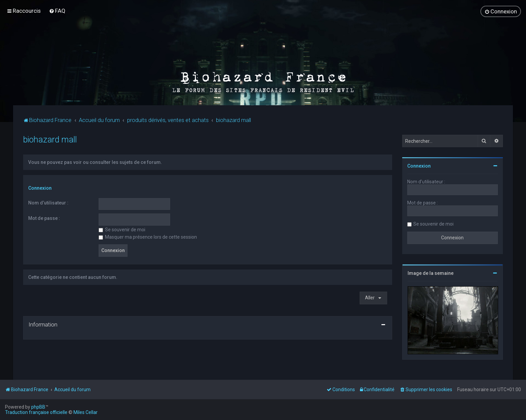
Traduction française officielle (36, 412)
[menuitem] (57, 11)
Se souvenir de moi (122, 229)
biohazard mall (50, 139)
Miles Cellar (86, 412)
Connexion (40, 188)
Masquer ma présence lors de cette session (148, 237)
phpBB (38, 407)
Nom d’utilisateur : (48, 202)
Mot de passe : (44, 218)
